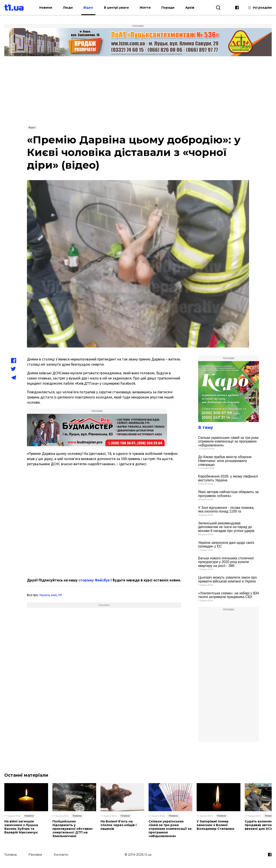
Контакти (61, 854)
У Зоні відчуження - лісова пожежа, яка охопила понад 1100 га (226, 510)
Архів (191, 8)
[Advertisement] (138, 90)
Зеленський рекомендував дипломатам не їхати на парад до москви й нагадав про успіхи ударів (226, 527)
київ (54, 595)
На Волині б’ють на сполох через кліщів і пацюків (118, 825)
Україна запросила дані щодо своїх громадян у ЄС (226, 545)
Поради (169, 8)
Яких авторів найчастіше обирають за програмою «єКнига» (228, 494)
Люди (69, 8)
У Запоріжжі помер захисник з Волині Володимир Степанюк (215, 825)
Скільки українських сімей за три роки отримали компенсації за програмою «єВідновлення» (228, 441)
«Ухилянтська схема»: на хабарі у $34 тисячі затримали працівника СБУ (228, 595)
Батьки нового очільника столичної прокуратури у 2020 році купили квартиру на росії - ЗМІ (226, 562)
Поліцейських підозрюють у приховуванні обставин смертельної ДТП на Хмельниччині (72, 829)
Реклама (35, 854)
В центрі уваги (117, 8)
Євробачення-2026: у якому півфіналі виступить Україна (228, 478)
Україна (45, 595)
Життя (146, 8)
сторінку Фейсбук (94, 580)
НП (60, 595)
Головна (10, 854)
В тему (206, 427)
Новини (47, 8)
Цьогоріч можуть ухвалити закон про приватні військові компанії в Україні (227, 579)
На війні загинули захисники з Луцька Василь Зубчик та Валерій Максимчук (21, 827)
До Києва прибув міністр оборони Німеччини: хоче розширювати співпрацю (225, 461)
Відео (89, 8)
